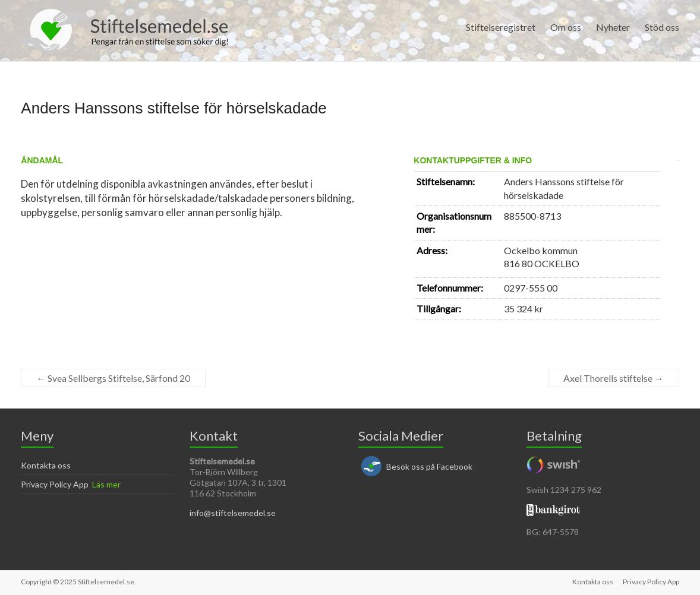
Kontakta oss (46, 465)
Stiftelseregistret (501, 27)
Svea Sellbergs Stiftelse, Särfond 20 (113, 378)
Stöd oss (662, 27)
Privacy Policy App (55, 484)
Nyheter (613, 27)
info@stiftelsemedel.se (233, 513)
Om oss (566, 27)
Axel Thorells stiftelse (614, 378)
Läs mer (106, 484)
